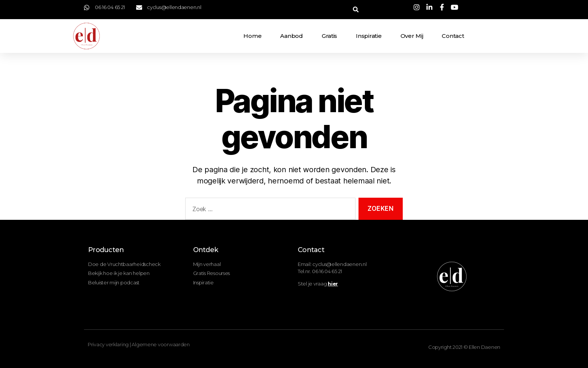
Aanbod (291, 36)
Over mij (412, 36)
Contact (453, 36)
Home (252, 36)
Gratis (329, 36)
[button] (356, 10)
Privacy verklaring (108, 344)
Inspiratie (369, 36)
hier (333, 284)
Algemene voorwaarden (161, 344)
